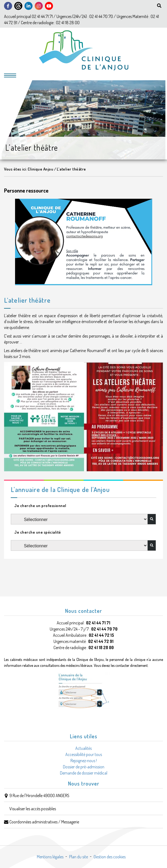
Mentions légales (50, 857)
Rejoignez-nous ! (84, 761)
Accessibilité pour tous (84, 754)
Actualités (83, 748)
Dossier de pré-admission (84, 767)
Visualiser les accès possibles (33, 809)
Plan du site (79, 857)
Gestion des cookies (110, 857)
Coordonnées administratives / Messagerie (44, 822)
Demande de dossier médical (84, 773)
